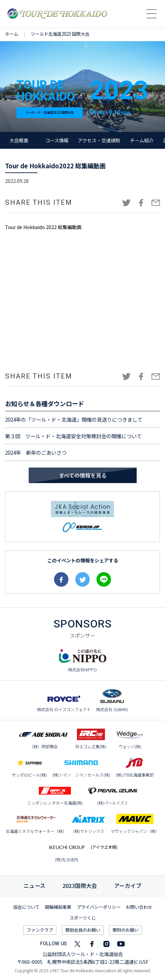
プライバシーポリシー (99, 907)
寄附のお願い (126, 930)
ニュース (35, 886)
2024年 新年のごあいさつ (36, 452)
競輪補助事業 (58, 907)
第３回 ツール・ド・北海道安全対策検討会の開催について (73, 436)
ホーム (12, 34)
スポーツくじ (83, 918)
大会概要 (19, 140)
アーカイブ (128, 886)
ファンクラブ (40, 930)
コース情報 (57, 140)
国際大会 (80, 886)
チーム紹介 (142, 140)
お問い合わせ (139, 907)
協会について (26, 907)
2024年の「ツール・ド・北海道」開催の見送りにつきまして (74, 419)
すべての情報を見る (83, 475)
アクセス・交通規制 (99, 140)
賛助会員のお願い (83, 930)
